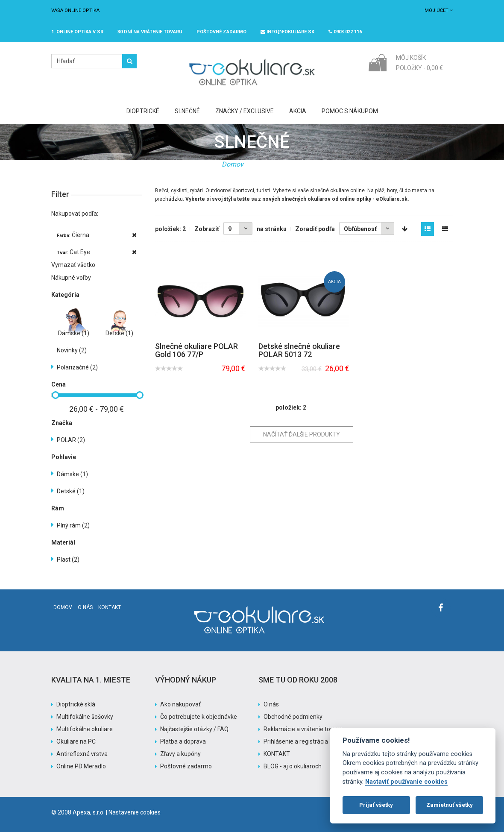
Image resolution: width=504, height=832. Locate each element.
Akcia (298, 111)
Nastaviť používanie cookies (406, 782)
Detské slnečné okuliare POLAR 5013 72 (299, 350)
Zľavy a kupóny (180, 754)
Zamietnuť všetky (450, 805)
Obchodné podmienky (293, 717)
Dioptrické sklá (76, 704)
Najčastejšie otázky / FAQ (194, 729)
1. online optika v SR (77, 32)
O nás (85, 607)
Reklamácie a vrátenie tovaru (303, 729)
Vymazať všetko (73, 265)
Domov (233, 164)
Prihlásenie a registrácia (296, 741)
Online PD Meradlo (81, 766)
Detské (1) (119, 333)
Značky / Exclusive (245, 111)
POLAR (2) (71, 440)
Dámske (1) (74, 333)
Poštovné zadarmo (186, 766)
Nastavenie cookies (135, 812)
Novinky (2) (72, 350)
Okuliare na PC (76, 741)
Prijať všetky (376, 805)
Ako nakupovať (180, 704)
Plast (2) (68, 560)
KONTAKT (277, 754)
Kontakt (110, 607)
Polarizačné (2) (77, 367)
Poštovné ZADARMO (221, 32)
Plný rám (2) (73, 525)
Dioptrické (143, 111)
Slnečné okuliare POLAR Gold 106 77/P (196, 350)
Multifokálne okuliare (85, 729)
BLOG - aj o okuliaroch (293, 766)
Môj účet (439, 10)
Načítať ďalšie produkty (302, 434)
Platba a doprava (183, 741)
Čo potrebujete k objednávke (199, 717)
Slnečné (187, 111)
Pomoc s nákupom (350, 111)
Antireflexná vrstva (82, 754)
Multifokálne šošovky (85, 717)
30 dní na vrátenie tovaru (150, 32)
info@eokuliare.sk (287, 32)
